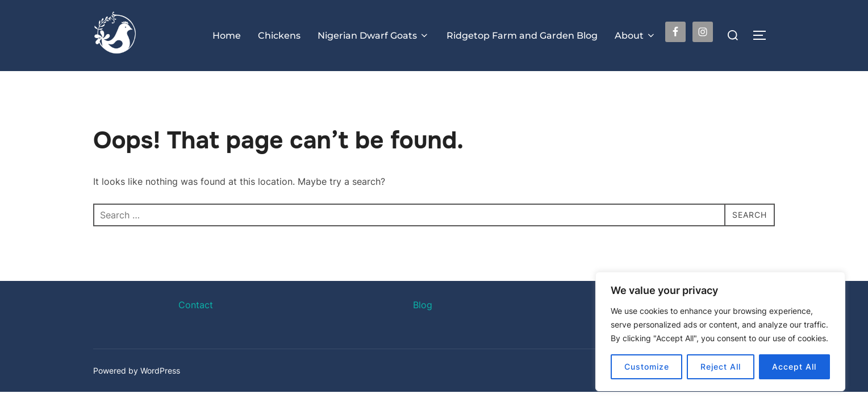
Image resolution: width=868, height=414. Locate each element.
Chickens (279, 36)
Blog (423, 327)
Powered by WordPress (137, 392)
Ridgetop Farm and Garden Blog (522, 36)
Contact (196, 327)
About (635, 36)
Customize (647, 367)
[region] (720, 332)
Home (227, 36)
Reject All (721, 367)
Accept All (794, 367)
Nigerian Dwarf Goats (374, 36)
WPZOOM (756, 392)
